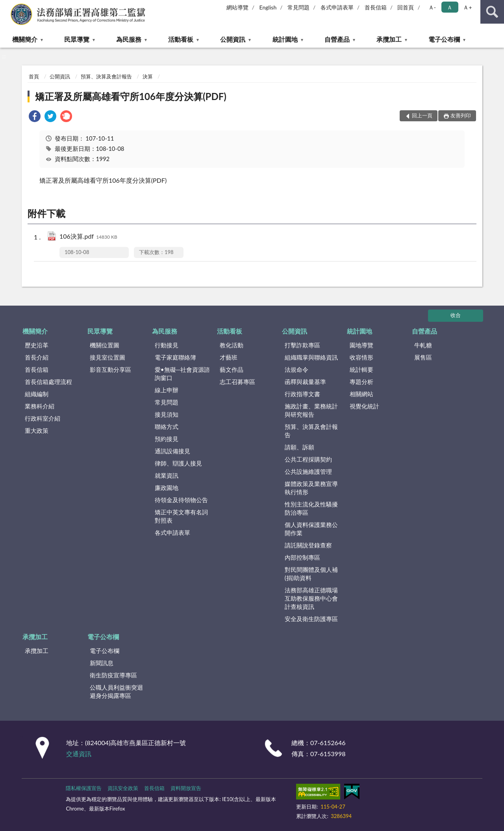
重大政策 (37, 430)
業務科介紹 (40, 406)
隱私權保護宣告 (84, 788)
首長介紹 (37, 357)
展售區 (423, 357)
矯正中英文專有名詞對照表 (181, 516)
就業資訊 (167, 475)
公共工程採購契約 (308, 459)
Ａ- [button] (432, 7)
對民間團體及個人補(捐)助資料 (311, 574)
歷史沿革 (37, 345)
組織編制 (37, 394)
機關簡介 (25, 39)
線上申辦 (167, 390)
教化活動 (232, 345)
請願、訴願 (299, 447)
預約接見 (167, 439)
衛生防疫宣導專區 (113, 675)
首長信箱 (376, 7)
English (268, 7)
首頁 (34, 76)
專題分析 (361, 382)
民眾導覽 (77, 39)
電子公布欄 (444, 39)
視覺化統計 (364, 406)
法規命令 (296, 369)
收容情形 (361, 357)
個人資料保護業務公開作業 (311, 529)
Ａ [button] (450, 7)
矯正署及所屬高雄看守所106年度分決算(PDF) (131, 96)
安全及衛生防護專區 (311, 619)
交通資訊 (79, 754)
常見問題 (298, 7)
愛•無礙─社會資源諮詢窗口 (182, 374)
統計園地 (285, 39)
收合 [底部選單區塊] (456, 315)
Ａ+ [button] (467, 7)
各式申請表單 (337, 7)
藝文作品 (232, 369)
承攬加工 (389, 39)
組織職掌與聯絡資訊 (311, 357)
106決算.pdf (88, 237)
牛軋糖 (423, 345)
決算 (148, 76)
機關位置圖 (105, 345)
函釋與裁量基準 (305, 382)
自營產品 (337, 39)
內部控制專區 (302, 557)
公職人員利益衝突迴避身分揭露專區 (116, 691)
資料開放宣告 (186, 788)
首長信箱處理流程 (48, 382)
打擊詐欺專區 (302, 345)
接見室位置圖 (107, 357)
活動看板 (181, 39)
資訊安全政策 (123, 788)
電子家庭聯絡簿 (175, 357)
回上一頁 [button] (422, 115)
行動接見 (167, 345)
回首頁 (406, 7)
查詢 (492, 12)
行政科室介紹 (43, 418)
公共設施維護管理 (308, 471)
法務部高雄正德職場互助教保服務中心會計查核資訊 (311, 598)
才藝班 (229, 357)
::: (6, 6)
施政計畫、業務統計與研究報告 (311, 410)
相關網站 (361, 394)
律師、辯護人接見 (178, 463)
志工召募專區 (237, 382)
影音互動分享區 (110, 369)
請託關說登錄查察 (308, 545)
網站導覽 (237, 7)
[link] (35, 117)
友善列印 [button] (461, 115)
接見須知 (167, 414)
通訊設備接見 (172, 451)
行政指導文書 (302, 394)
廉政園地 (167, 488)
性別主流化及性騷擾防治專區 (311, 508)
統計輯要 (361, 369)
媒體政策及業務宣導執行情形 (311, 488)
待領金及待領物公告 (181, 500)
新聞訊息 (102, 663)
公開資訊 (233, 39)
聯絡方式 (167, 427)
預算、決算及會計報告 (106, 76)
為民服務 (129, 39)
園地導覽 (361, 345)
